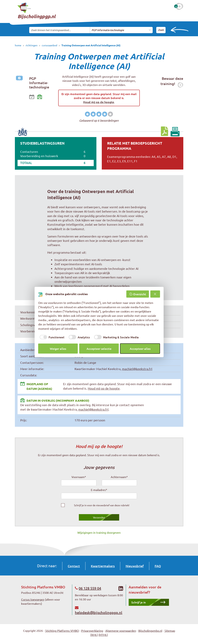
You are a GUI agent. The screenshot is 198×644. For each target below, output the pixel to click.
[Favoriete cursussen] (180, 6)
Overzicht (138, 294)
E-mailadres (99, 490)
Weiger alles (58, 349)
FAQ (158, 566)
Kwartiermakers (103, 566)
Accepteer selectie (99, 349)
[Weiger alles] (155, 294)
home (18, 45)
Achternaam (119, 477)
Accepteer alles (140, 349)
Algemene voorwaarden (121, 631)
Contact (74, 566)
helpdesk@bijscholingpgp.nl (99, 612)
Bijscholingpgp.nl (36, 11)
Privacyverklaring (92, 631)
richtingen (32, 45)
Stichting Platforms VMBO (62, 631)
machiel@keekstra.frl (137, 369)
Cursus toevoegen (33, 599)
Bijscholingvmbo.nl (150, 631)
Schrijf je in (139, 602)
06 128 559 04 (90, 588)
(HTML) (103, 635)
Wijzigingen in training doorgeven (99, 532)
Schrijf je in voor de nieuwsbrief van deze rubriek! (102, 505)
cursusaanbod (49, 45)
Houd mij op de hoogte (99, 102)
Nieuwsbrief (135, 566)
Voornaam (79, 477)
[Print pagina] (175, 132)
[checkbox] (51, 337)
